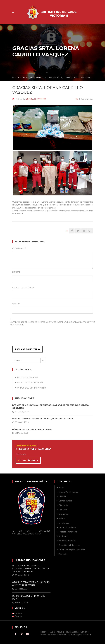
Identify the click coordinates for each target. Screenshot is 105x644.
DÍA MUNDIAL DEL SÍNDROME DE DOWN (32, 429)
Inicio (61, 487)
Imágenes (63, 514)
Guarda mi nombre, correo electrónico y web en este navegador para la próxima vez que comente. (52, 323)
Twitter (22, 634)
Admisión (63, 554)
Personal (63, 510)
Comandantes (65, 501)
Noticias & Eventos (67, 541)
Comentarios (19, 248)
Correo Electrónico (23, 288)
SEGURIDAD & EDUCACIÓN (30, 383)
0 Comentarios (86, 99)
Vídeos (62, 518)
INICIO (15, 78)
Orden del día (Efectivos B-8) (72, 550)
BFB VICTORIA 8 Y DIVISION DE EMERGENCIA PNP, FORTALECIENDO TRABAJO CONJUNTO (51, 407)
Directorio (63, 505)
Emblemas (64, 523)
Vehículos (63, 536)
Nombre (17, 272)
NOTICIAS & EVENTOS (33, 78)
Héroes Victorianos (67, 527)
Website (16, 304)
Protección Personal (68, 532)
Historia (62, 496)
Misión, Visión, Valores (68, 492)
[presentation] (28, 337)
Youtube (27, 634)
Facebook (16, 634)
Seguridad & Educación (69, 545)
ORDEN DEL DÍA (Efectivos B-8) (32, 388)
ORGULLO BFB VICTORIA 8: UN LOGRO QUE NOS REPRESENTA (43, 419)
